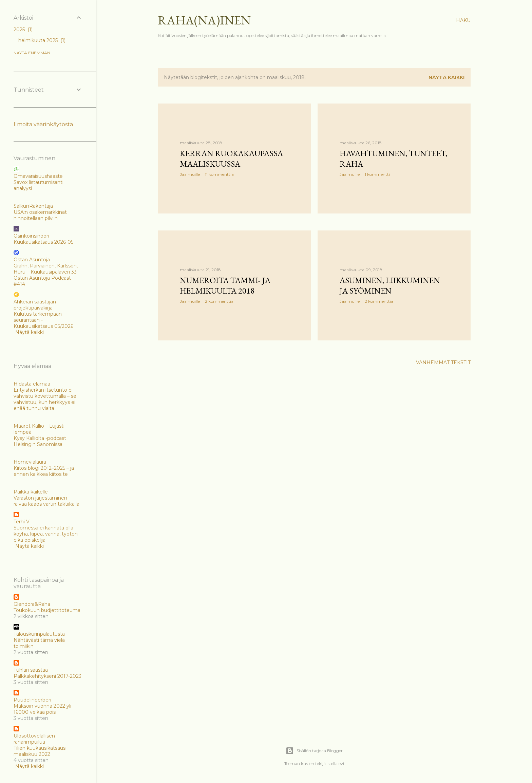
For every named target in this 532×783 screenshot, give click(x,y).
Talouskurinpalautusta (39, 634)
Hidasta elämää (32, 384)
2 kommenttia (219, 301)
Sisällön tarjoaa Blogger (314, 751)
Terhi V (22, 522)
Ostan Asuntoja (32, 260)
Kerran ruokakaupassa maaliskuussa (231, 159)
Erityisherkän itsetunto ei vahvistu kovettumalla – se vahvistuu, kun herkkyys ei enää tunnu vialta (45, 399)
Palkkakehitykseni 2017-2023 (47, 676)
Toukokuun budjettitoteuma (47, 610)
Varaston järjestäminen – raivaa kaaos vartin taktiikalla (46, 501)
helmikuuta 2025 (42, 40)
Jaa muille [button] (190, 174)
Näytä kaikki (446, 77)
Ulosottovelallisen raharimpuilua (34, 739)
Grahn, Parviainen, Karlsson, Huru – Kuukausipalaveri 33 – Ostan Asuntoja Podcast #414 (47, 275)
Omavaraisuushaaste (38, 176)
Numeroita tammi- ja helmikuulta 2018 (225, 285)
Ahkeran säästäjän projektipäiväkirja (35, 305)
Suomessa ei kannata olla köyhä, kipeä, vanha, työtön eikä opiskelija (46, 534)
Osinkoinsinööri (31, 236)
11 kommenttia (219, 174)
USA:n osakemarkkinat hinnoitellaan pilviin (40, 215)
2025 (23, 30)
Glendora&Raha (32, 604)
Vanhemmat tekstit (443, 362)
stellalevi (336, 763)
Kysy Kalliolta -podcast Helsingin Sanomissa (40, 441)
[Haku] (463, 20)
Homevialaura (30, 462)
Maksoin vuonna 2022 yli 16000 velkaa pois (42, 709)
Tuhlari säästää (31, 670)
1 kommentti (377, 174)
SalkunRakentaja (33, 206)
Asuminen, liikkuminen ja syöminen (390, 285)
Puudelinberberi (32, 700)
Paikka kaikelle (31, 492)
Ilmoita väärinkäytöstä (43, 124)
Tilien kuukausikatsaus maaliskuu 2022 (40, 751)
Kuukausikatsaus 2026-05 (43, 242)
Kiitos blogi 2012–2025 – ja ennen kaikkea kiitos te (44, 471)
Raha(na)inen (204, 20)
